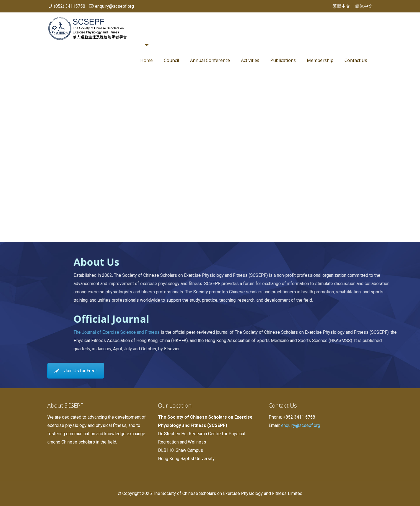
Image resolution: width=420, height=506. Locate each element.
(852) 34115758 (70, 6)
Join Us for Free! (76, 371)
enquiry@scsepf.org (114, 6)
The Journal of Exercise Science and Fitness (273, 332)
